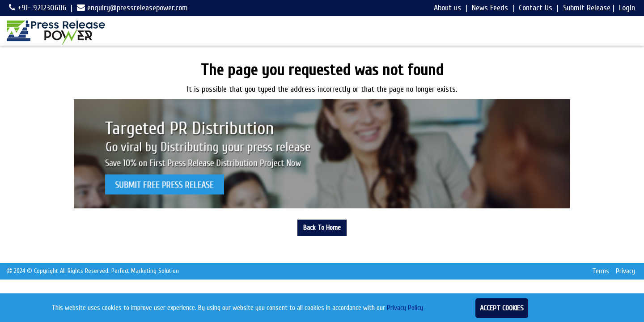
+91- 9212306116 (38, 8)
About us (447, 8)
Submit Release (587, 8)
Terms (601, 271)
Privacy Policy (405, 308)
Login (627, 8)
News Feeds (490, 8)
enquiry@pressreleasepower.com (132, 8)
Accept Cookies (502, 308)
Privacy (625, 271)
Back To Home (322, 228)
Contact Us (536, 8)
